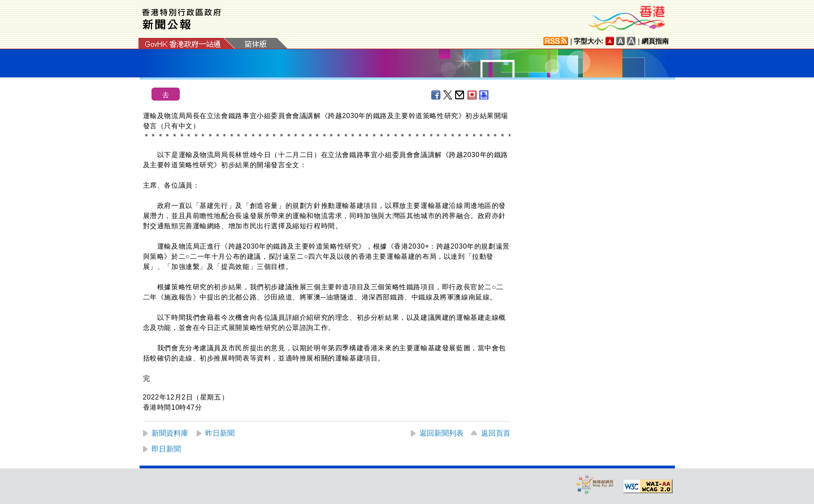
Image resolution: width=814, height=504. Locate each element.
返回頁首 (496, 433)
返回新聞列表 (441, 433)
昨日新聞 (220, 433)
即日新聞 (166, 449)
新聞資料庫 (170, 433)
